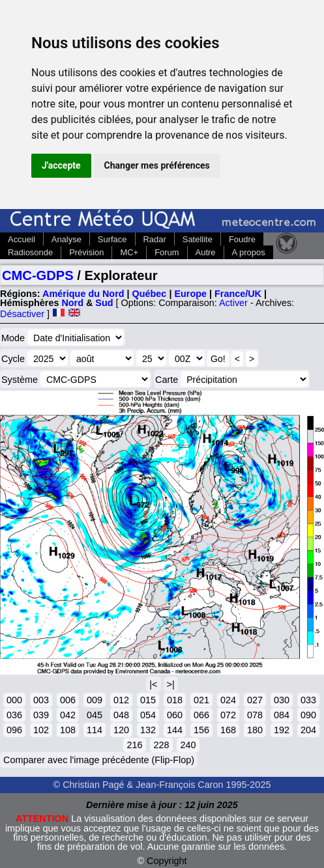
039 (41, 715)
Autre (206, 252)
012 (121, 700)
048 (121, 715)
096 (14, 730)
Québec (150, 294)
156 (201, 730)
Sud (104, 303)
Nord (72, 303)
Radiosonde (30, 252)
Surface (112, 239)
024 (228, 700)
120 (121, 730)
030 (282, 700)
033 (308, 700)
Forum (167, 252)
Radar (155, 239)
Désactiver (22, 314)
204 (308, 730)
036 (14, 715)
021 (201, 700)
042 (68, 715)
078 (255, 715)
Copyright (167, 861)
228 (161, 745)
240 (188, 745)
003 (41, 700)
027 (255, 700)
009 (95, 700)
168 (228, 730)
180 (255, 730)
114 (95, 730)
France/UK (238, 294)
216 (134, 745)
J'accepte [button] (61, 165)
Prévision (86, 252)
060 (175, 715)
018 (175, 700)
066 (201, 715)
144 (175, 730)
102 (41, 730)
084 (282, 715)
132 (148, 730)
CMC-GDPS (38, 275)
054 (148, 715)
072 (228, 715)
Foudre (242, 239)
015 (148, 700)
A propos (249, 252)
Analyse (66, 239)
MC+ (129, 252)
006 (68, 700)
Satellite (198, 239)
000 (14, 700)
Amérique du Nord (83, 294)
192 (282, 730)
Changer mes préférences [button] (157, 165)
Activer (233, 303)
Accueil (22, 239)
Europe (190, 294)
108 (68, 730)
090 (308, 715)
